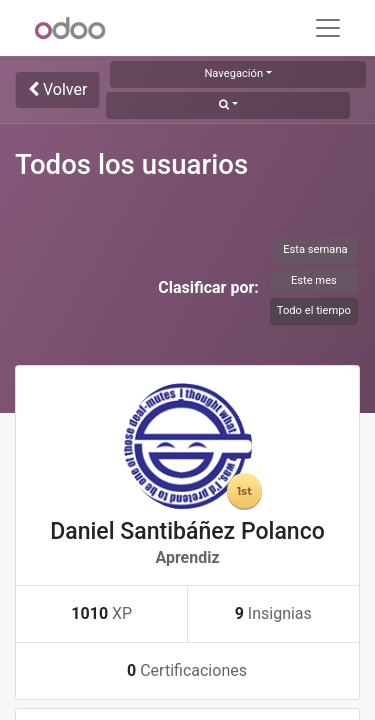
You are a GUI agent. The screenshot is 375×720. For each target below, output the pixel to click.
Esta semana (315, 249)
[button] (228, 105)
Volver (57, 89)
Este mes (314, 280)
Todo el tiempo (314, 310)
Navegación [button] (233, 73)
